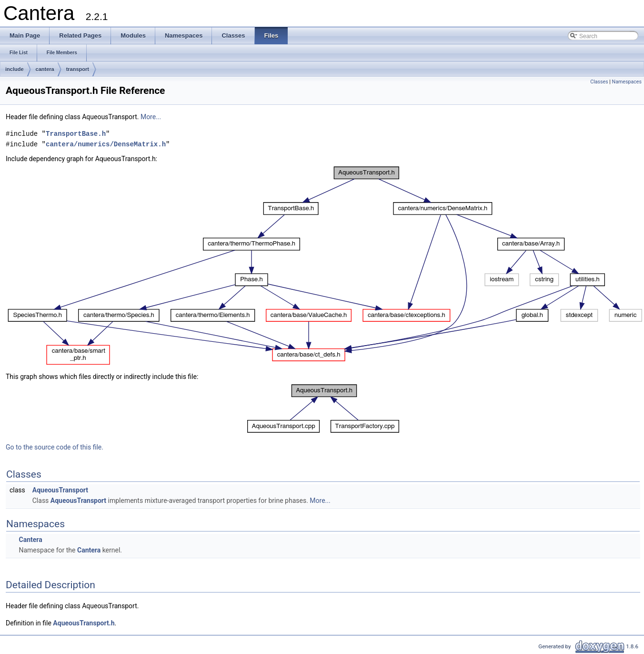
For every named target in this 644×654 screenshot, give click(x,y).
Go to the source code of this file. (55, 447)
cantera (45, 69)
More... (151, 117)
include (15, 69)
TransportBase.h (76, 134)
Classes (599, 82)
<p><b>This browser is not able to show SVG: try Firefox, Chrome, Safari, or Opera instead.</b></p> (325, 266)
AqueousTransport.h (84, 623)
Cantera (30, 540)
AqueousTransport (60, 490)
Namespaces (627, 82)
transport (78, 69)
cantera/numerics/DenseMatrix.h (106, 144)
